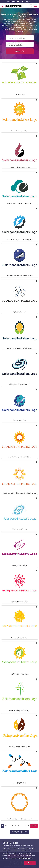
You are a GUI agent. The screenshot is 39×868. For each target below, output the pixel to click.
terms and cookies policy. (24, 858)
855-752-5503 (11, 2)
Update (20, 51)
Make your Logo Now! (19, 832)
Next (34, 826)
